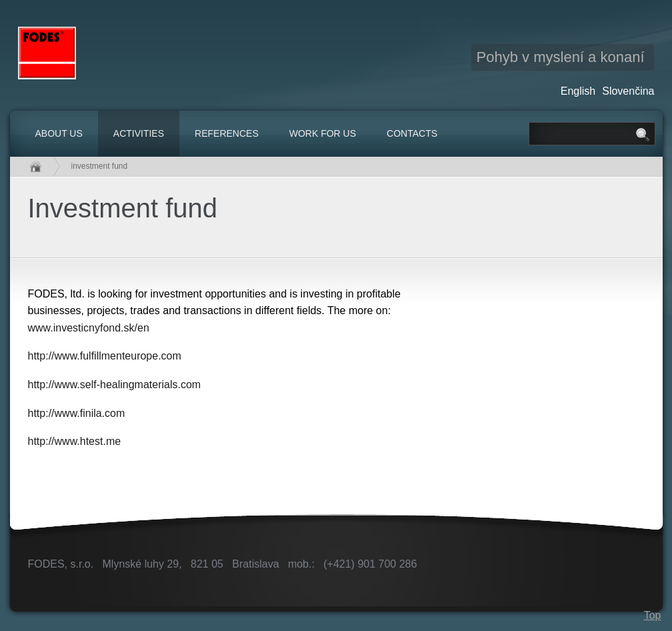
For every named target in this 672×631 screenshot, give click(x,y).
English (578, 91)
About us (59, 133)
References (227, 133)
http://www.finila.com (77, 413)
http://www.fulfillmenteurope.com (105, 356)
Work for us (323, 133)
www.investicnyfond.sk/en (89, 328)
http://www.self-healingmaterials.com (115, 385)
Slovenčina (628, 91)
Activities (139, 133)
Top (653, 615)
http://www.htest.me (75, 441)
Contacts (412, 133)
